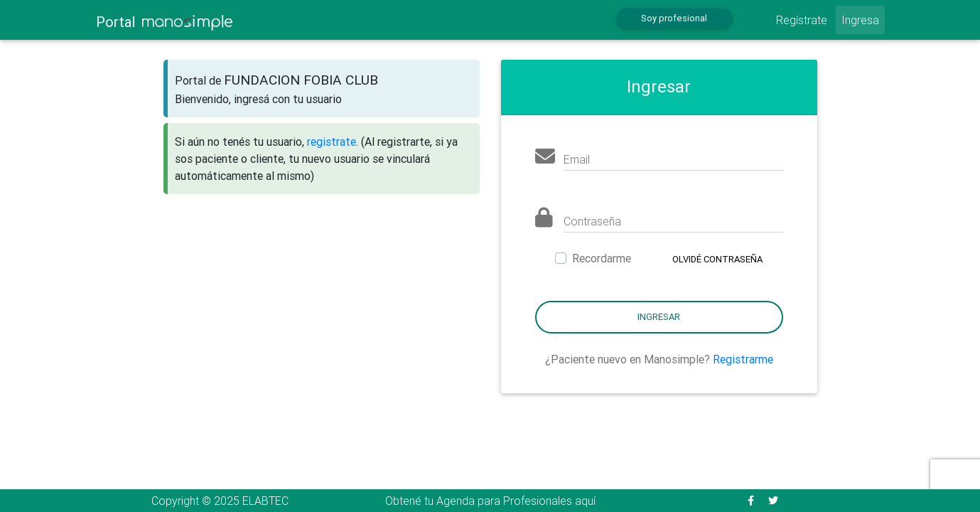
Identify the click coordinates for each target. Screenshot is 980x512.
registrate (332, 142)
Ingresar (659, 317)
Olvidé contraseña (717, 259)
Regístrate (802, 20)
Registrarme (743, 359)
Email (577, 159)
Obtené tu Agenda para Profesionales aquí (490, 501)
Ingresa (860, 20)
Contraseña (592, 221)
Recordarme (602, 258)
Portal (164, 22)
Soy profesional (674, 18)
